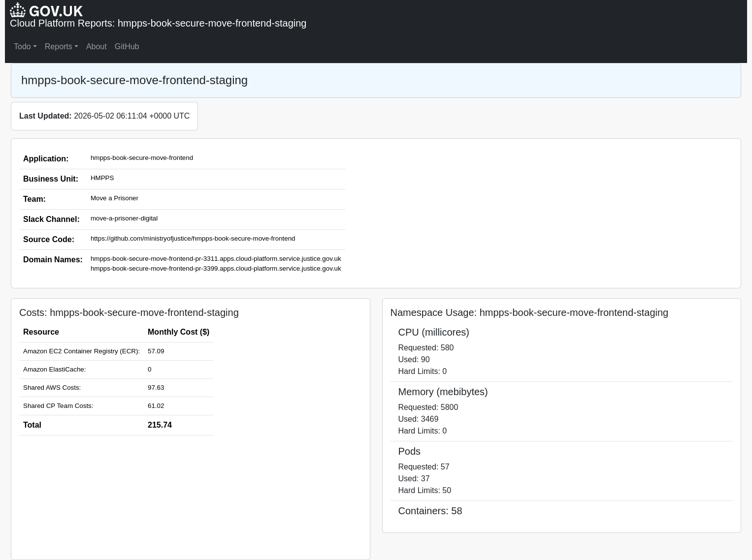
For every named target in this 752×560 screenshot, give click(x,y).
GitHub (127, 47)
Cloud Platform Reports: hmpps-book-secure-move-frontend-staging (158, 23)
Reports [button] (59, 47)
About (97, 47)
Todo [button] (22, 47)
